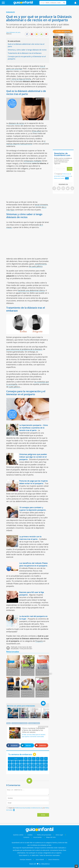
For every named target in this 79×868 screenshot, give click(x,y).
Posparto (39, 641)
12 (14, 762)
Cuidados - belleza (34, 723)
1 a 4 (16, 759)
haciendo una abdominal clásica (31, 290)
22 (14, 765)
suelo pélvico (14, 387)
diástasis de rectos (16, 123)
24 (22, 765)
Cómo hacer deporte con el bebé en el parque (27, 671)
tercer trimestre (41, 205)
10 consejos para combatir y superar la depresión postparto (33, 509)
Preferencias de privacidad (23, 808)
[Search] (64, 3)
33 (18, 769)
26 (30, 765)
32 (14, 769)
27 (34, 765)
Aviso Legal (59, 835)
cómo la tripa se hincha (21, 79)
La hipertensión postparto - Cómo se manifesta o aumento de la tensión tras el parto (34, 428)
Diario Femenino (54, 859)
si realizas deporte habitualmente (26, 142)
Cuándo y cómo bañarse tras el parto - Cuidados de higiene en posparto (42, 690)
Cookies (30, 835)
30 (46, 765)
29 (42, 765)
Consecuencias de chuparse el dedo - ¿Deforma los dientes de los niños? (70, 52)
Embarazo (10, 12)
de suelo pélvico (36, 266)
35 (26, 769)
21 (10, 765)
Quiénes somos (18, 835)
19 (42, 762)
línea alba (36, 131)
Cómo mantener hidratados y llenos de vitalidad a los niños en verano (58, 39)
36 (30, 769)
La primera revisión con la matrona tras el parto (30, 538)
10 (46, 759)
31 (10, 769)
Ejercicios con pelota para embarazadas (21, 706)
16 (30, 762)
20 (46, 762)
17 (34, 762)
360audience (45, 864)
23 (18, 765)
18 (38, 762)
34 (22, 769)
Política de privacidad (44, 835)
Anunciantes (38, 837)
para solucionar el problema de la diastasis (24, 349)
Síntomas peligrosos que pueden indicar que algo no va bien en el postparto (33, 457)
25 (26, 765)
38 (38, 769)
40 (46, 769)
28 (38, 765)
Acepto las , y (63, 176)
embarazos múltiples (33, 161)
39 (42, 769)
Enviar (43, 815)
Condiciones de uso (37, 808)
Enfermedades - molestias (42, 661)
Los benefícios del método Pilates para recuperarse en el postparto (33, 564)
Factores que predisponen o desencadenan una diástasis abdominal (44, 669)
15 (26, 762)
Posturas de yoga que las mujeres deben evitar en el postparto (34, 482)
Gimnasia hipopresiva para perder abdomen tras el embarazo (12, 669)
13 (18, 762)
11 (10, 762)
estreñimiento (41, 264)
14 (22, 762)
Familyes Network (26, 859)
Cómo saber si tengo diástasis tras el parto (27, 693)
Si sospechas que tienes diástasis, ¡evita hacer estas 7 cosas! (13, 691)
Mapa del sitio (51, 837)
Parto (9, 723)
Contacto (26, 837)
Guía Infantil (40, 859)
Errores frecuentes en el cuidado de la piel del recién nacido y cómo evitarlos (69, 38)
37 (34, 769)
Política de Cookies (59, 178)
